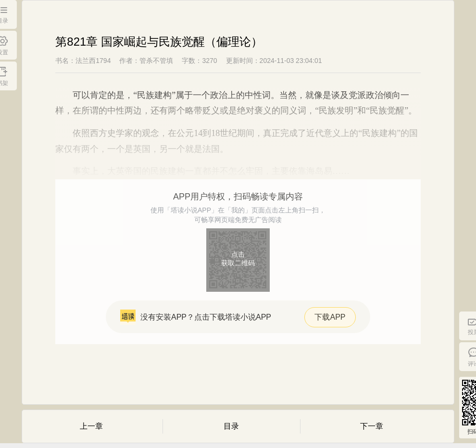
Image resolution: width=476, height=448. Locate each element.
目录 (231, 426)
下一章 (372, 426)
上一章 (91, 426)
